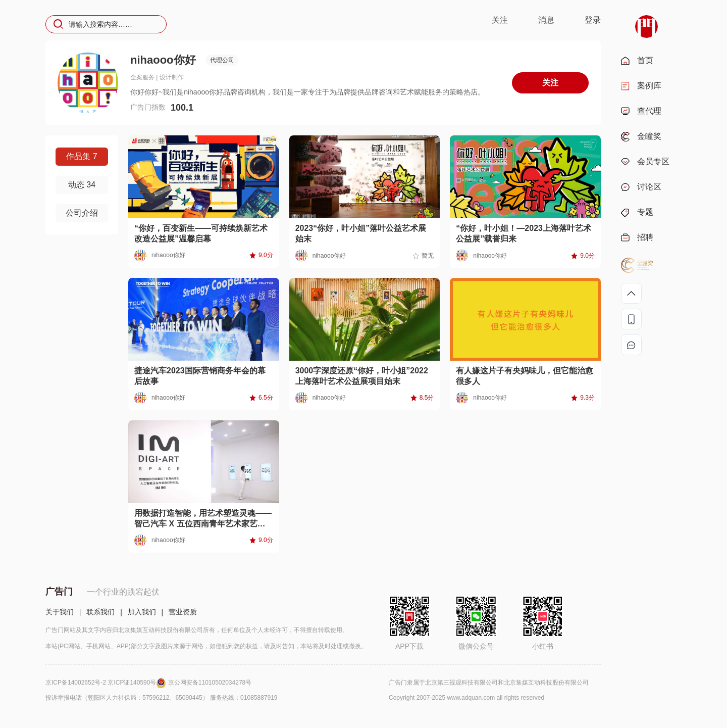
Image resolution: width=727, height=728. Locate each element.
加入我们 (142, 612)
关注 (500, 20)
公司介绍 (82, 213)
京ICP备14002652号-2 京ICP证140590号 (107, 683)
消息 (546, 20)
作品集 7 (82, 156)
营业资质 (183, 612)
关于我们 (60, 612)
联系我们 (100, 612)
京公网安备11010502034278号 (210, 683)
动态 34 (82, 185)
